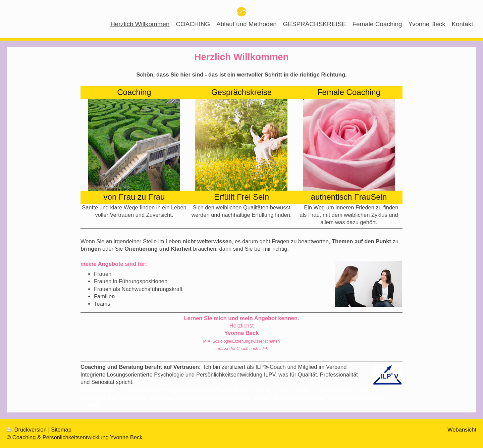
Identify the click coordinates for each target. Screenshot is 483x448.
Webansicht (462, 430)
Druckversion (27, 430)
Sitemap (61, 430)
